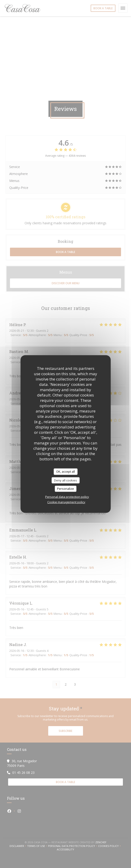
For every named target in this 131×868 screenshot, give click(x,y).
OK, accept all (65, 471)
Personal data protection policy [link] (67, 496)
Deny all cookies (65, 480)
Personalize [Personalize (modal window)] (65, 489)
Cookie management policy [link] (66, 502)
